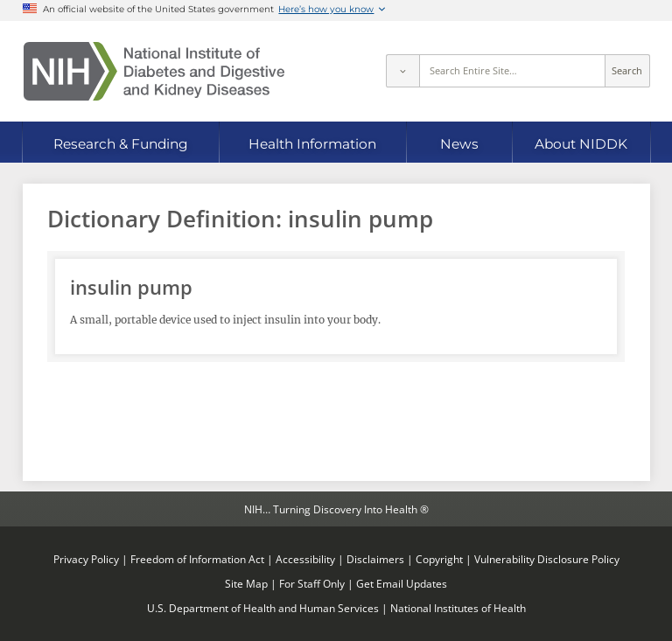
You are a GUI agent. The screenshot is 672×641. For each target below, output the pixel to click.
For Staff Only (312, 583)
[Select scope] (402, 71)
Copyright (439, 559)
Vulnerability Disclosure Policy (547, 559)
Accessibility (305, 559)
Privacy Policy (86, 559)
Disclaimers (375, 559)
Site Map (246, 583)
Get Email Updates (402, 583)
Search (627, 71)
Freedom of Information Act (197, 559)
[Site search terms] (512, 71)
